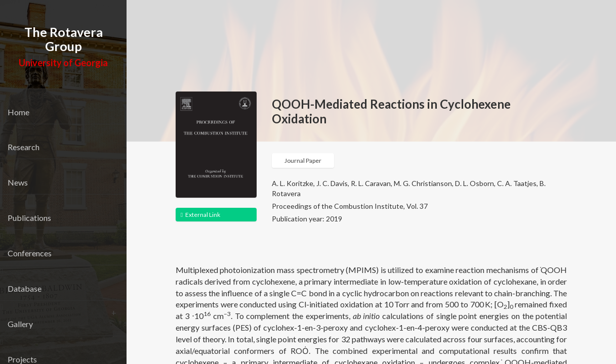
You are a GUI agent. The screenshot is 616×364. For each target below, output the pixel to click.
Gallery (20, 324)
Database (25, 288)
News (18, 182)
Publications (29, 218)
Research (24, 147)
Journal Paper (303, 161)
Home (18, 112)
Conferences (30, 253)
